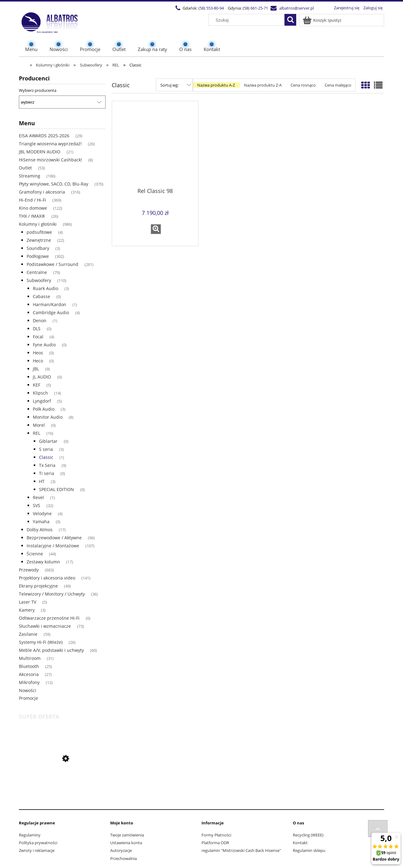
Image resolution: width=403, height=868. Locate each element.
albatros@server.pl (297, 8)
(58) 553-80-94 (211, 8)
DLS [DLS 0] (37, 329)
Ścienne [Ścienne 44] (35, 554)
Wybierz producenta (38, 90)
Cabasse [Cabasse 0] (41, 296)
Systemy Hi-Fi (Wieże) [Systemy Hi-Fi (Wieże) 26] (41, 642)
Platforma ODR (215, 843)
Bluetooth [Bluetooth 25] (29, 666)
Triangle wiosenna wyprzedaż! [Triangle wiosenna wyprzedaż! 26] (50, 144)
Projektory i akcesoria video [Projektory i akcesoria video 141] (47, 578)
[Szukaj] (290, 20)
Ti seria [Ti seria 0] (47, 473)
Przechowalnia (123, 858)
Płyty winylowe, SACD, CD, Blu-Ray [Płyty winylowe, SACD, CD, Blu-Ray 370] (54, 184)
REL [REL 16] (37, 433)
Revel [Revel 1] (38, 497)
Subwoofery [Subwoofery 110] (39, 280)
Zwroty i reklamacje (37, 850)
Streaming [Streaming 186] (30, 176)
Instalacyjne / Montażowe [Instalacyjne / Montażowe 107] (53, 546)
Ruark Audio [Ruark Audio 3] (45, 288)
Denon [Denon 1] (40, 321)
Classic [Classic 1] (46, 457)
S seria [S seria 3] (46, 449)
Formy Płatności (216, 835)
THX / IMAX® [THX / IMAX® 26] (32, 216)
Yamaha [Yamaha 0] (41, 522)
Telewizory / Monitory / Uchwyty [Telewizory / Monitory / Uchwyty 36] (52, 594)
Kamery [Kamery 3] (27, 610)
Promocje (28, 698)
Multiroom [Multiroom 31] (30, 658)
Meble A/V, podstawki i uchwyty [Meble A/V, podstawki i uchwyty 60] (51, 650)
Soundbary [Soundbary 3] (38, 248)
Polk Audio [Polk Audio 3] (44, 409)
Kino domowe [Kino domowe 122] (33, 208)
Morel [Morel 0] (39, 425)
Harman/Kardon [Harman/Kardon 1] (50, 304)
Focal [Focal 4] (38, 337)
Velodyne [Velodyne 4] (42, 513)
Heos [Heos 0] (38, 353)
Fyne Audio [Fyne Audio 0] (44, 345)
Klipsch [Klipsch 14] (40, 393)
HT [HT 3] (42, 481)
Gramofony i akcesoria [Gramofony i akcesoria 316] (42, 192)
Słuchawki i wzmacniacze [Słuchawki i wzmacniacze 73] (45, 626)
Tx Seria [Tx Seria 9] (47, 465)
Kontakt (300, 843)
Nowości (28, 690)
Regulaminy (30, 835)
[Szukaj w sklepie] (248, 20)
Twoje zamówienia (127, 835)
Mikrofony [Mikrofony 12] (29, 682)
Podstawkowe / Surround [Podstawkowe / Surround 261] (52, 264)
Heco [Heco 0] (38, 361)
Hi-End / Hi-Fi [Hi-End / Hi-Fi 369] (32, 200)
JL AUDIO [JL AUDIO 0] (42, 377)
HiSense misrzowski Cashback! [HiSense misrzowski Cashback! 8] (50, 160)
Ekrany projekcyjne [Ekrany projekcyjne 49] (38, 586)
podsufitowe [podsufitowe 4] (39, 232)
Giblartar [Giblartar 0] (48, 441)
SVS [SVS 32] (37, 505)
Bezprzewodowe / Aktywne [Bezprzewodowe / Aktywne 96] (54, 538)
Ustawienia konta (126, 843)
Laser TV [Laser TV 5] (28, 602)
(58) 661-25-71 (255, 8)
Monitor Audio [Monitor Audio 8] (48, 417)
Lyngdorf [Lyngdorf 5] (42, 401)
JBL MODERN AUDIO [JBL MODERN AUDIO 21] (40, 152)
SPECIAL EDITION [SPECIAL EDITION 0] (56, 489)
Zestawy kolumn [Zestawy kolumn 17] (43, 562)
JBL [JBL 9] (36, 369)
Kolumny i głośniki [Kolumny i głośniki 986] (38, 224)
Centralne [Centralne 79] (37, 272)
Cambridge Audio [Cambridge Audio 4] (51, 312)
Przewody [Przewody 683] (29, 570)
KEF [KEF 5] (37, 385)
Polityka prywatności (38, 843)
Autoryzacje (121, 850)
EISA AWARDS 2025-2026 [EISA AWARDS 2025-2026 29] (44, 136)
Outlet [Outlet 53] (25, 168)
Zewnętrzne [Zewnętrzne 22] (39, 240)
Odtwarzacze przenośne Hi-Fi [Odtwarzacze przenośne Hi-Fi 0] (49, 618)
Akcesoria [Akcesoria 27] (29, 674)
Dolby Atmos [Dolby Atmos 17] (40, 530)
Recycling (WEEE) (308, 835)
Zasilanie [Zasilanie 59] (28, 634)
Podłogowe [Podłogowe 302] (38, 256)
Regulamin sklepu (309, 850)
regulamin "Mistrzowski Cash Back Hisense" (241, 850)
